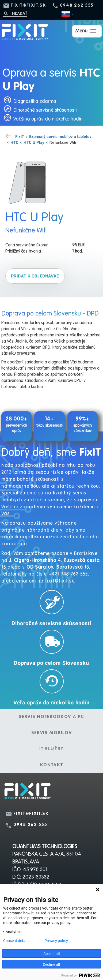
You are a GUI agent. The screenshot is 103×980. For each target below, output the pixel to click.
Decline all (51, 964)
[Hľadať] (15, 13)
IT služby (51, 749)
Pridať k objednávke (35, 276)
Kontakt (52, 765)
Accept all (52, 954)
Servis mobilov (52, 733)
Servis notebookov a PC (51, 717)
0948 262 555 (77, 6)
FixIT (20, 136)
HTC (14, 142)
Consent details (16, 941)
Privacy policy (56, 941)
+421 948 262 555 (68, 574)
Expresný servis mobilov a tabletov (60, 136)
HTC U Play (34, 142)
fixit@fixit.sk (28, 6)
